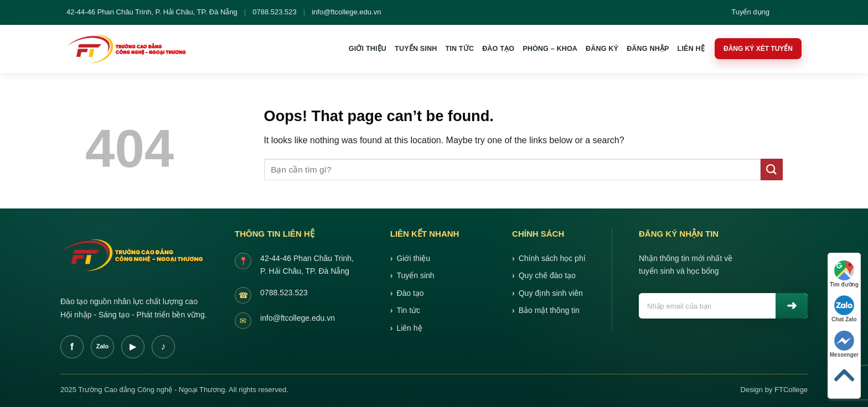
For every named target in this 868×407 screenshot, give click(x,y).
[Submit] (772, 169)
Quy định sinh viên (551, 293)
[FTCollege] (130, 49)
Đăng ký (602, 49)
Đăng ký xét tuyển (758, 49)
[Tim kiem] (784, 12)
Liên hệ (691, 49)
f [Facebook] (72, 347)
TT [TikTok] (163, 347)
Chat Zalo (844, 309)
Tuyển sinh (416, 49)
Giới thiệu (368, 49)
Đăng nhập (648, 49)
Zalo (103, 346)
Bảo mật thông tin (549, 310)
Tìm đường (844, 274)
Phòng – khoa (550, 49)
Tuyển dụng (750, 12)
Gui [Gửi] (792, 306)
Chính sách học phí (552, 258)
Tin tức (459, 49)
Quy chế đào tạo (547, 275)
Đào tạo (498, 49)
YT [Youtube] (133, 347)
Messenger (844, 344)
